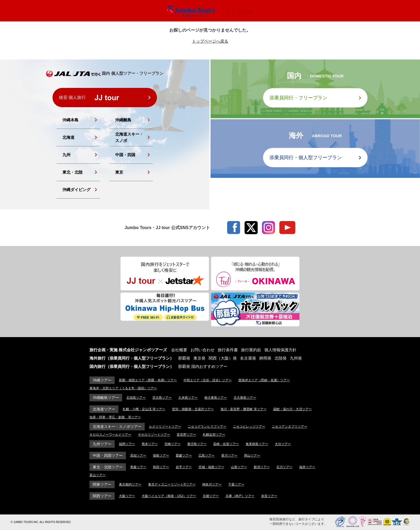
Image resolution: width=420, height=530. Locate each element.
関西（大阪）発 (223, 358)
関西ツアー (102, 496)
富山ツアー (97, 475)
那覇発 (184, 358)
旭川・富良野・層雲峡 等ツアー (243, 409)
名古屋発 (248, 358)
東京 (119, 172)
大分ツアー (283, 444)
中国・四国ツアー (108, 456)
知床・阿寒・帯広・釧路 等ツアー (115, 417)
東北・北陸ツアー (108, 467)
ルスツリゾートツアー (165, 427)
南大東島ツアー (216, 398)
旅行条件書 (228, 350)
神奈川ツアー (212, 484)
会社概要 (179, 350)
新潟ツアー (262, 467)
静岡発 (265, 358)
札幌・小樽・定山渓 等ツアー (144, 409)
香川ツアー (229, 456)
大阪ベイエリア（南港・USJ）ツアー (169, 496)
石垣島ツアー (136, 398)
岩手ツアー (184, 467)
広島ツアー (207, 456)
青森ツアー (138, 467)
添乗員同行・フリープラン (298, 98)
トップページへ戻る (210, 41)
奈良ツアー (269, 496)
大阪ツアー (127, 496)
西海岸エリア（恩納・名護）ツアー (264, 380)
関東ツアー (102, 484)
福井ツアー (307, 467)
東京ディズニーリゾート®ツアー (172, 484)
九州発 (296, 358)
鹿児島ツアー (197, 444)
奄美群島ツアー (257, 444)
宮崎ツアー (172, 444)
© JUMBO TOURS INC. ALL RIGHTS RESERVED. (41, 522)
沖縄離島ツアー (106, 398)
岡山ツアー (252, 456)
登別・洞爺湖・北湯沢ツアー (193, 409)
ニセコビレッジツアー (249, 427)
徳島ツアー (161, 456)
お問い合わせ (202, 350)
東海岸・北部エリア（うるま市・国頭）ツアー (123, 388)
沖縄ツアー (102, 380)
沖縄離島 (123, 120)
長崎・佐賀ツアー (226, 444)
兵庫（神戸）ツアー (240, 496)
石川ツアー (284, 467)
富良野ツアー (186, 435)
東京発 (199, 358)
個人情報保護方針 (280, 350)
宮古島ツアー (162, 398)
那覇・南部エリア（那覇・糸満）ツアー (148, 380)
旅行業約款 (251, 350)
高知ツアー (138, 456)
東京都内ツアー (130, 484)
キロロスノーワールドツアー (110, 435)
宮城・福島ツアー (211, 467)
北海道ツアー (104, 409)
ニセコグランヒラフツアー (207, 427)
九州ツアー (102, 444)
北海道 (68, 137)
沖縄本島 (70, 120)
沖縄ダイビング (76, 190)
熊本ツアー (150, 444)
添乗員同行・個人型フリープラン (306, 158)
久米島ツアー (188, 398)
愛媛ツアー (184, 456)
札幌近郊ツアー (214, 435)
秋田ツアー (161, 467)
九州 (66, 155)
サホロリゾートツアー (154, 435)
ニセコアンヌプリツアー (290, 427)
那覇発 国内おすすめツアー (203, 366)
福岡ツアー (127, 444)
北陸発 (281, 358)
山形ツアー (239, 467)
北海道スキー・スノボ (129, 137)
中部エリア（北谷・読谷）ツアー (208, 380)
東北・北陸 (72, 172)
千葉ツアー (236, 484)
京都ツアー (211, 496)
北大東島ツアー (245, 398)
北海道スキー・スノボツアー (117, 427)
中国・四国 (125, 155)
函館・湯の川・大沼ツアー (292, 409)
